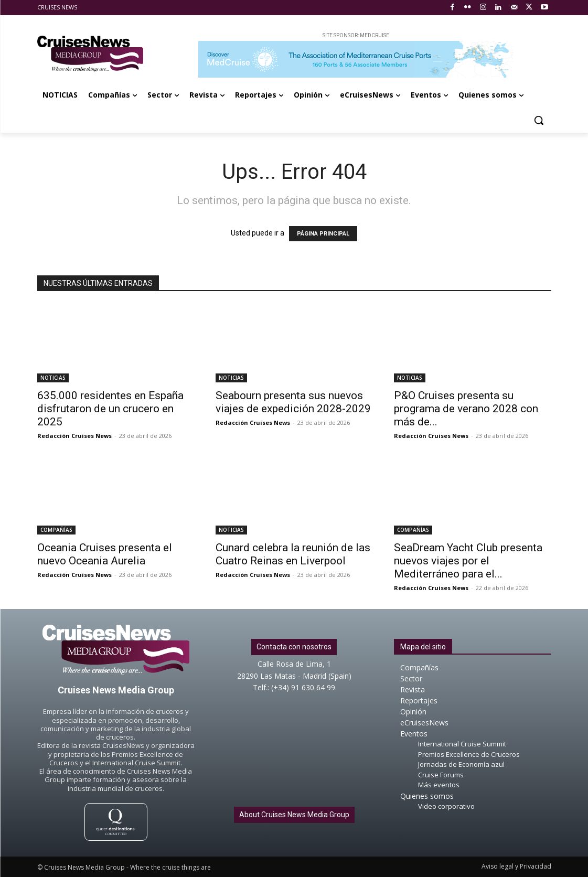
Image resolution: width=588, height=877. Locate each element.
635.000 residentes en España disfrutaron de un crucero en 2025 (110, 409)
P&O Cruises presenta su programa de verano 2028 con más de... (466, 409)
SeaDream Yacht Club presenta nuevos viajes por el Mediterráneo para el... (468, 561)
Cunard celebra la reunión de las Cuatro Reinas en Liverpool (293, 554)
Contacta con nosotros (294, 647)
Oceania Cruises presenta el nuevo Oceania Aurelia (105, 554)
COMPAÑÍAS (56, 530)
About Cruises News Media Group (294, 815)
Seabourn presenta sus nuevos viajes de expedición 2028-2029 (293, 402)
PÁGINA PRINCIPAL (323, 234)
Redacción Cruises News (74, 436)
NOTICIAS (53, 378)
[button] (539, 120)
